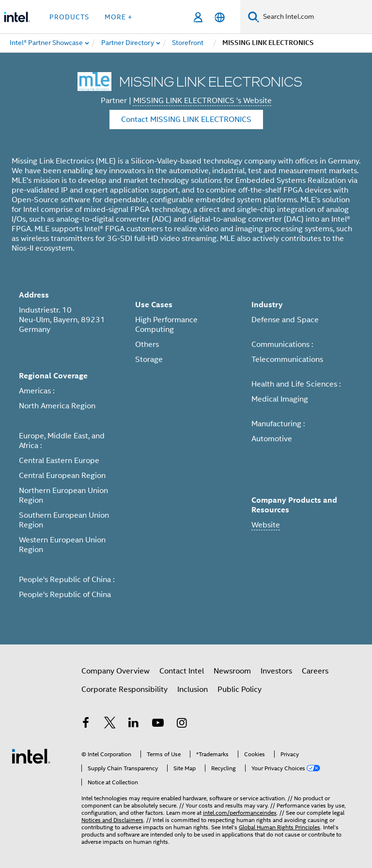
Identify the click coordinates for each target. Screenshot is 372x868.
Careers (315, 671)
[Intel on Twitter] (110, 724)
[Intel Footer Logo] (31, 756)
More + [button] (118, 17)
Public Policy (240, 689)
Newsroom (232, 671)
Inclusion (193, 689)
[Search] (254, 17)
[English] (220, 17)
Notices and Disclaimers (112, 820)
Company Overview (116, 671)
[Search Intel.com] (316, 17)
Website (266, 525)
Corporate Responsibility (124, 689)
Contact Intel (182, 671)
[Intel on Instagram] (182, 724)
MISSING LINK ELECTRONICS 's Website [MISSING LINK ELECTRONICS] (202, 101)
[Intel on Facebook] (86, 724)
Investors (276, 671)
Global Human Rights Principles (279, 827)
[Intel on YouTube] (158, 724)
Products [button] (69, 17)
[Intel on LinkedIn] (134, 724)
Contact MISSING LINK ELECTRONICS (186, 120)
